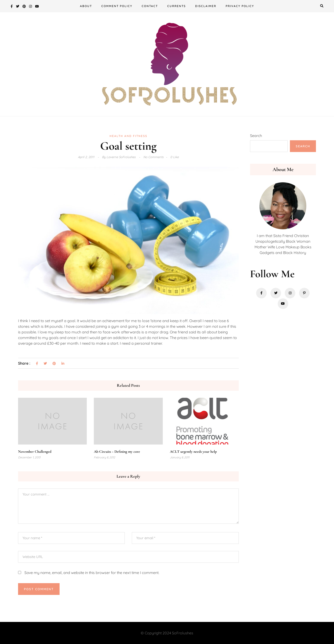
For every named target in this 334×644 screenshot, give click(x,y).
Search (256, 136)
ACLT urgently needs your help (193, 452)
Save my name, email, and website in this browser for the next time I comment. (92, 573)
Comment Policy (117, 6)
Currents (176, 6)
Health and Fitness (128, 136)
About (86, 6)
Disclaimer (206, 6)
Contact (150, 6)
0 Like (175, 157)
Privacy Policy (240, 6)
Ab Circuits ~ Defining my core (117, 452)
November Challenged (35, 452)
